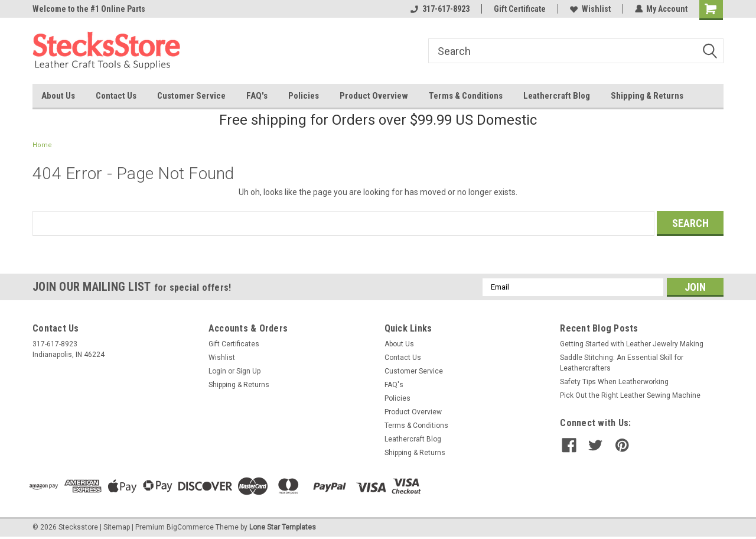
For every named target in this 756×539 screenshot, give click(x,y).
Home (42, 145)
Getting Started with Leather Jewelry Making (632, 344)
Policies (304, 96)
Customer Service (191, 96)
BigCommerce (190, 527)
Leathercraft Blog (557, 96)
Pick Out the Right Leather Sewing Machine (630, 395)
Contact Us (116, 96)
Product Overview (374, 96)
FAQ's (257, 96)
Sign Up (248, 371)
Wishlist (590, 9)
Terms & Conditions (466, 96)
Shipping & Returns (647, 96)
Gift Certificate (519, 9)
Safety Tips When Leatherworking (614, 382)
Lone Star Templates (283, 527)
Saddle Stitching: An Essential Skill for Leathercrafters (622, 363)
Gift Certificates (234, 344)
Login (217, 371)
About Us (58, 96)
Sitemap (117, 527)
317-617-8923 (439, 9)
